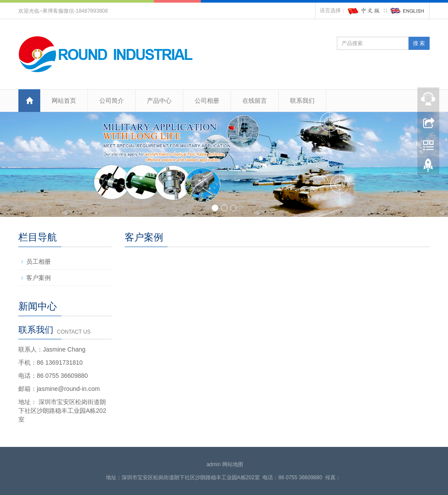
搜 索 (419, 43)
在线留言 (255, 101)
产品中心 (159, 101)
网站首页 (64, 101)
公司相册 (207, 101)
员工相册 (38, 261)
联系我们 (302, 101)
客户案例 (38, 278)
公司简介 (112, 101)
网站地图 (233, 464)
